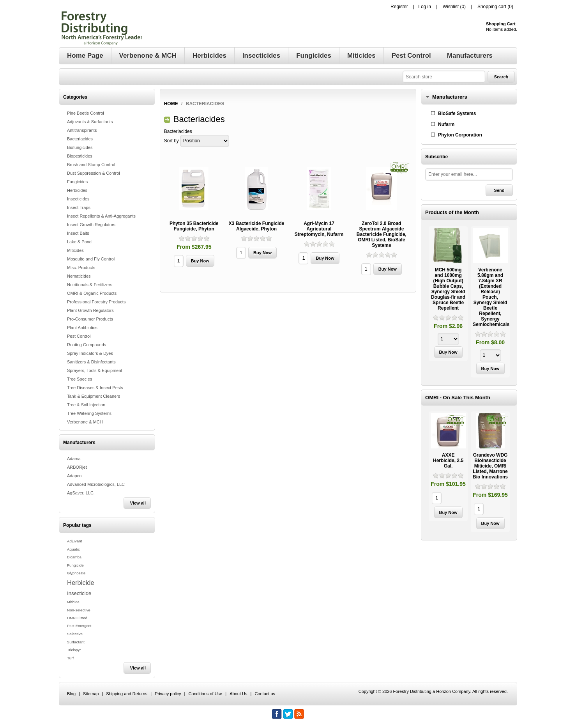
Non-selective (79, 610)
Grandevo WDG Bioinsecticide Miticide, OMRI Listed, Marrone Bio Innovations (490, 466)
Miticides (75, 250)
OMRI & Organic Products (92, 293)
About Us (238, 694)
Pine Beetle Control (86, 113)
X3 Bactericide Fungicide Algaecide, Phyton (257, 226)
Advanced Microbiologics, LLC (96, 484)
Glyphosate (76, 573)
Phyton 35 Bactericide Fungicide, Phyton (194, 226)
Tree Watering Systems (89, 413)
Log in (425, 7)
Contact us (265, 694)
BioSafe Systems (457, 113)
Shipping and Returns (127, 694)
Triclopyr (74, 650)
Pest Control (79, 336)
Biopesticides (80, 156)
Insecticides (78, 199)
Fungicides (77, 182)
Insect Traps (79, 207)
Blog (71, 694)
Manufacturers (450, 97)
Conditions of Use (205, 694)
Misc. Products (81, 267)
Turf (70, 658)
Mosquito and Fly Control (91, 259)
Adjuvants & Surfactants (90, 122)
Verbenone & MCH (85, 422)
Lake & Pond (79, 242)
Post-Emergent (79, 626)
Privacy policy (168, 694)
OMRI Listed (77, 618)
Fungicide (75, 565)
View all (138, 503)
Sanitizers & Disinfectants (91, 362)
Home (171, 104)
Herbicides (77, 190)
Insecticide (79, 593)
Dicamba (74, 557)
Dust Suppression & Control (94, 173)
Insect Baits (78, 233)
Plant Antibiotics (82, 328)
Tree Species (80, 379)
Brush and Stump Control (91, 165)
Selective (75, 634)
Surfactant (76, 642)
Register (399, 7)
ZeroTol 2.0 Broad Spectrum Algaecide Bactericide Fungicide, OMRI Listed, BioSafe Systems (382, 234)
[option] (448, 295)
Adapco (74, 476)
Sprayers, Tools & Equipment (95, 370)
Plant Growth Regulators (90, 310)
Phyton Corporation (460, 135)
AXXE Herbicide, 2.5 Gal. (448, 461)
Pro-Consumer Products (90, 319)
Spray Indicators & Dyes (90, 353)
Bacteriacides (80, 139)
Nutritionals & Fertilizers (90, 285)
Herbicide (81, 583)
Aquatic (73, 549)
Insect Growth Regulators (91, 225)
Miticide (73, 602)
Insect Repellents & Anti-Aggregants (101, 216)
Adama (74, 459)
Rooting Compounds (87, 345)
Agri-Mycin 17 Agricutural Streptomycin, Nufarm (319, 229)
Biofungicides (80, 147)
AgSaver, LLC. (81, 493)
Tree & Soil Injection (86, 405)
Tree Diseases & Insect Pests (95, 388)
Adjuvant (74, 541)
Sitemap (91, 694)
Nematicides (79, 276)
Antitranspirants (82, 130)
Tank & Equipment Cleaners (94, 396)
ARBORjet (77, 467)
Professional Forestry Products (96, 302)
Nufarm (446, 124)
